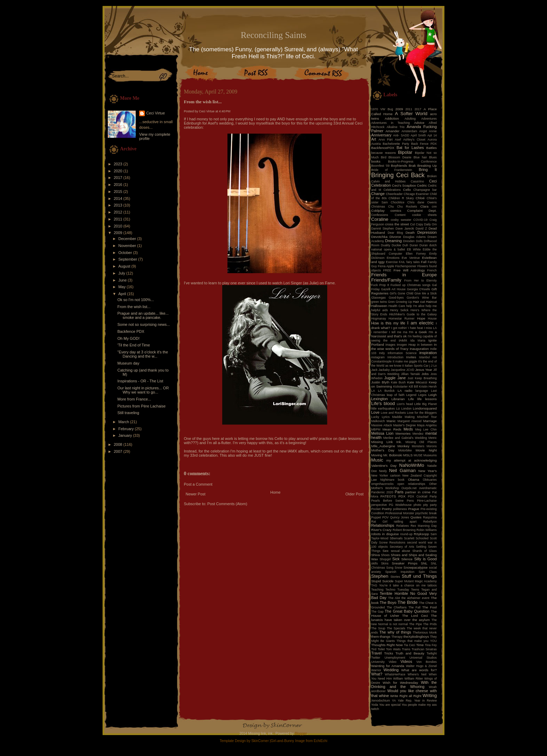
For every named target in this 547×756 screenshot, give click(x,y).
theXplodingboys (416, 637)
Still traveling (128, 413)
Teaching (377, 590)
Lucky (375, 417)
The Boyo (388, 602)
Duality (386, 245)
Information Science (402, 353)
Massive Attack (382, 425)
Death (410, 233)
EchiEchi (320, 741)
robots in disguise (385, 534)
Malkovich (378, 421)
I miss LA (430, 328)
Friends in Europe (404, 275)
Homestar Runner (402, 319)
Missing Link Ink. (387, 442)
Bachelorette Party (396, 144)
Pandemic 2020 (382, 492)
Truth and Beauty (410, 653)
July (122, 273)
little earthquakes (383, 409)
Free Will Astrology (409, 270)
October (126, 253)
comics (396, 211)
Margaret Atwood (409, 421)
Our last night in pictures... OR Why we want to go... (143, 390)
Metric (433, 438)
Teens (415, 590)
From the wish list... (134, 307)
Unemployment (395, 658)
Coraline (380, 219)
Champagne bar (425, 190)
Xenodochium (381, 701)
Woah (433, 687)
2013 (119, 205)
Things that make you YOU (417, 641)
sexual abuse (400, 551)
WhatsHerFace (395, 674)
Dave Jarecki (405, 229)
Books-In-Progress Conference (412, 162)
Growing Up (404, 302)
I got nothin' (399, 328)
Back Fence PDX (424, 144)
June (123, 280)
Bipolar (405, 152)
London (406, 409)
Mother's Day (383, 450)
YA (394, 701)
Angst (423, 131)
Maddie (397, 417)
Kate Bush (398, 382)
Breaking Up (427, 166)
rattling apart (405, 522)
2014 (119, 199)
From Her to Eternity (421, 280)
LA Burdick (386, 391)
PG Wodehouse (400, 505)
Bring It (428, 170)
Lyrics (386, 417)
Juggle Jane (395, 378)
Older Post (354, 494)
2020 (119, 171)
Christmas (378, 207)
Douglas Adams (415, 237)
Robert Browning (404, 530)
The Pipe (416, 624)
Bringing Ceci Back (398, 175)
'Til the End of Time (133, 345)
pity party (430, 505)
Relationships (383, 525)
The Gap (377, 612)
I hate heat (415, 328)
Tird (374, 649)
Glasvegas (379, 298)
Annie (433, 131)
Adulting (410, 119)
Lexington (380, 399)
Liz (398, 409)
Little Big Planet (426, 404)
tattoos (432, 585)
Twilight (432, 653)
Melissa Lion (382, 433)
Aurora (432, 140)
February (126, 429)
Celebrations (392, 190)
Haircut (431, 302)
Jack (374, 370)
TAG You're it (381, 585)
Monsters (418, 446)
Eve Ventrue (411, 258)
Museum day (128, 363)
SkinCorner (260, 741)
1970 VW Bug (382, 109)
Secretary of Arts (402, 547)
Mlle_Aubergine (383, 446)
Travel (376, 653)
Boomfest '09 (380, 166)
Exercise (392, 262)
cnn (434, 207)
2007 (119, 451)
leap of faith (396, 395)
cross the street (397, 224)
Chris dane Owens (422, 202)
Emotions (393, 258)
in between (425, 345)
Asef (398, 140)
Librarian (398, 399)
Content (400, 215)
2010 (119, 226)
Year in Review (425, 701)
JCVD (410, 370)
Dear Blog (395, 233)
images (390, 345)
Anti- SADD (401, 135)
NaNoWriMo (412, 465)
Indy (382, 353)
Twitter (376, 658)
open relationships (411, 484)
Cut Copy (417, 224)
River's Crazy (381, 530)
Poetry (387, 509)
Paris (399, 492)
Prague (414, 509)
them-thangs (381, 637)
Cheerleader (394, 194)
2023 (119, 164)
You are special (390, 705)
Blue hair (420, 157)
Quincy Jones (400, 517)
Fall (424, 262)
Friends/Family (386, 280)
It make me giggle (405, 361)
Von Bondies (427, 662)
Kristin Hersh (428, 387)
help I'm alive (415, 306)
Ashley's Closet (414, 140)
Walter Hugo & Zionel (421, 666)
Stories (395, 577)
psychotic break (426, 513)
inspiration (428, 353)
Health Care (397, 306)
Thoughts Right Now (387, 645)
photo (417, 505)
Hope (421, 318)
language (422, 391)
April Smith (418, 135)
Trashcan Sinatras (424, 649)
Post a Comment (198, 484)
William (398, 679)
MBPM (376, 429)
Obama (413, 480)
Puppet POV (380, 517)
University (378, 662)
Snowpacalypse (416, 567)
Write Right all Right (406, 696)
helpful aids (380, 310)
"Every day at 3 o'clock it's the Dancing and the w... (143, 354)
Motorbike (405, 450)
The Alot (394, 598)
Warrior (376, 670)
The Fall (414, 607)
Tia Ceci (410, 645)
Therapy (397, 637)
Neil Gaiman (402, 470)
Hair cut (419, 302)
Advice (419, 123)
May (122, 287)
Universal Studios (423, 658)
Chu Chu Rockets (403, 207)
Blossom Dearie (400, 157)
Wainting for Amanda (388, 666)
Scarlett (409, 538)
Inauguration (419, 349)
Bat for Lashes (410, 148)
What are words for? (419, 670)
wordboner (379, 691)
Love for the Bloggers (422, 413)
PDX (402, 496)
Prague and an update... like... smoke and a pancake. (143, 315)
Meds (408, 429)
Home (275, 492)
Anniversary (381, 135)
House (432, 319)
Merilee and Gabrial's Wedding (405, 438)
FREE (387, 270)
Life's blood (383, 403)
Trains (406, 649)
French (432, 270)
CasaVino (417, 181)
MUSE (418, 455)
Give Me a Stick (426, 293)
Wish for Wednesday (400, 683)
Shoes (385, 555)
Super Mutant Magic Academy (416, 581)
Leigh (433, 395)
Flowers (423, 266)
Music (377, 460)
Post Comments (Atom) (227, 504)
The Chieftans (396, 607)
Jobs (425, 374)
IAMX (292, 451)
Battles (432, 148)
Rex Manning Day (424, 526)
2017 (119, 178)
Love (375, 412)
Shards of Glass (425, 551)
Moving (377, 455)
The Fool (429, 607)
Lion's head (405, 404)
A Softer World (411, 114)
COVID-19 (421, 220)
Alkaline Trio (396, 127)
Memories (403, 433)
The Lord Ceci (415, 616)
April (123, 294)
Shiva (376, 555)
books (376, 161)
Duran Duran (419, 245)
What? (377, 674)
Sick (396, 559)
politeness (400, 509)
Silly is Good (425, 559)
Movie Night (426, 450)
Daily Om (430, 224)
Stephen (380, 576)
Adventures (429, 119)
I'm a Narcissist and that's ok (404, 334)
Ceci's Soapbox (404, 185)
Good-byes (396, 298)
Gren (391, 302)
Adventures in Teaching (391, 123)
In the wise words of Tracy (404, 347)
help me (431, 306)
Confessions (380, 215)
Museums (430, 455)
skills (374, 563)
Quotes (416, 517)
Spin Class (428, 572)
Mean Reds (392, 429)
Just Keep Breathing (422, 378)
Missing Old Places (421, 442)
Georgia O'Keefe (418, 289)
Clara (425, 206)
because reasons (384, 153)
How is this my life (388, 323)
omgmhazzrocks (382, 484)
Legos (422, 395)
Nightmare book (392, 480)
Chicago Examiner (416, 194)
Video (392, 662)
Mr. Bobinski (393, 455)
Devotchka (379, 237)
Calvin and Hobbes (388, 181)
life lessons (427, 399)
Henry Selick (399, 310)
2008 (119, 444)
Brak (412, 166)
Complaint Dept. (422, 211)
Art (374, 139)
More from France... (134, 399)
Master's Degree (404, 425)
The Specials (396, 628)
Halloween (379, 306)
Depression (427, 232)
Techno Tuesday (397, 590)
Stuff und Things (419, 576)
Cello (407, 190)
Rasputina (430, 517)
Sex (386, 551)
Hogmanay (379, 319)
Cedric (422, 185)
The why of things (395, 632)
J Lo (434, 366)
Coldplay (378, 211)
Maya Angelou (427, 425)
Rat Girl (379, 522)
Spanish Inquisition (400, 572)
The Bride (408, 602)
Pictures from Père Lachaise (141, 406)
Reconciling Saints (273, 35)
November (128, 246)
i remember (379, 332)
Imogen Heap (406, 345)
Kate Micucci (417, 382)
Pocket (376, 509)
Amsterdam (409, 131)
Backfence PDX (131, 331)
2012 (119, 212)
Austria (376, 144)
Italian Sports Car (417, 366)
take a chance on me (409, 585)
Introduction (396, 357)
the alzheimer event (415, 598)
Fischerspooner (406, 266)
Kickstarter (400, 387)
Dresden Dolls (413, 241)
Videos (406, 661)
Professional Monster (400, 513)
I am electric (420, 323)
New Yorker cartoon (386, 476)
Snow (398, 568)
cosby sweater (401, 220)
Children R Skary (401, 198)
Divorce (395, 237)
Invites (411, 357)
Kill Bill (413, 387)
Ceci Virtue (156, 113)
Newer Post (196, 494)
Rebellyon (430, 522)
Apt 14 (432, 135)
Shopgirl (385, 559)
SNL (424, 563)
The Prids (430, 624)
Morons (432, 446)
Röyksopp (421, 534)
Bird (384, 157)
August (125, 266)
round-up (406, 534)
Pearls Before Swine (387, 501)
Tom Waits (394, 649)
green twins (379, 302)
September (128, 259)
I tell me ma (398, 332)
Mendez (418, 434)
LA (373, 391)
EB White (414, 249)
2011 (119, 219)
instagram (378, 357)
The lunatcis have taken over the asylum (404, 618)
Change (378, 194)
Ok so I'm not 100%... (136, 300)
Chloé (420, 198)
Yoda (375, 705)
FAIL (402, 262)
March (124, 422)
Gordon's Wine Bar (422, 298)
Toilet (381, 649)
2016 (119, 185)
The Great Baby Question (407, 611)
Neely (383, 471)
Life (411, 399)
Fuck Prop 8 (380, 285)
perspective (379, 505)
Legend (411, 395)
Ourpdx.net (409, 488)
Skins (385, 563)
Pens (410, 501)
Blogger (301, 733)
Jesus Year (424, 370)
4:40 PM (225, 111)
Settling (421, 547)
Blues (433, 157)
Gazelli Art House (393, 289)
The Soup (378, 628)
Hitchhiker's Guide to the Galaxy (413, 314)
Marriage (430, 421)
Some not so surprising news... (143, 324)
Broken (432, 176)
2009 (119, 233)
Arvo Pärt (386, 140)
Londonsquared (425, 408)
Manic (391, 421)
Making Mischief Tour (421, 417)
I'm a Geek (418, 332)
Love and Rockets (394, 413)
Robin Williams (427, 530)
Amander (392, 131)
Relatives (403, 526)
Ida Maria (418, 340)
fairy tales (413, 262)
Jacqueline (398, 370)
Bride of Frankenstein (392, 170)
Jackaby (384, 370)
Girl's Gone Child (402, 293)
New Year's (428, 471)
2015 (119, 192)
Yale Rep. (405, 701)
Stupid (376, 581)
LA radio (405, 391)
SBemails (396, 538)
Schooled (422, 538)
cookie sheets (425, 215)
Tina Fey (431, 645)
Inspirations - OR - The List (140, 381)
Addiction (392, 118)
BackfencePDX (383, 148)
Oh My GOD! (128, 338)
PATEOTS (388, 496)
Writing (430, 695)
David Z (421, 229)
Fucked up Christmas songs (410, 285)
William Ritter (414, 679)
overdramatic (428, 488)
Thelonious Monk (425, 633)
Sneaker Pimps (405, 563)
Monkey (403, 446)
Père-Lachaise (427, 501)
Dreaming (394, 241)
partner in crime (418, 492)
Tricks (389, 653)
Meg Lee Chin (426, 429)
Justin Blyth (380, 382)
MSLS (408, 455)
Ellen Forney (416, 254)
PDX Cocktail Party (422, 496)
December (128, 239)
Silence (407, 559)
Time (420, 645)
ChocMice (398, 202)
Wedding (391, 670)
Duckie (396, 245)
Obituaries (430, 480)
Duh (405, 245)
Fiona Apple (386, 266)
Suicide (388, 581)
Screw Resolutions (392, 542)
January (126, 435)
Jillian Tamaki (410, 374)
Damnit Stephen (383, 229)
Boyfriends (399, 166)
